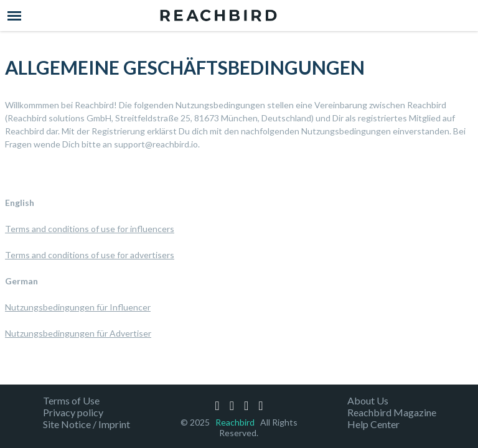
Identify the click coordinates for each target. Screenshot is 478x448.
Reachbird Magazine (392, 412)
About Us (368, 400)
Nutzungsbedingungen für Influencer (78, 307)
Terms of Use (71, 400)
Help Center (373, 424)
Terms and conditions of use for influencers (90, 229)
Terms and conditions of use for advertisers (90, 255)
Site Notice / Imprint (87, 424)
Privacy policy (73, 412)
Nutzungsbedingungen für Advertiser (78, 333)
